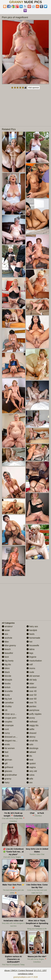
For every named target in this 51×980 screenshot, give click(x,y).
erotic (6, 744)
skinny (31, 737)
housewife (33, 645)
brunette (7, 691)
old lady (32, 680)
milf (30, 665)
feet (5, 752)
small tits (32, 741)
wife (30, 779)
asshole (7, 638)
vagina (31, 767)
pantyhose (33, 710)
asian (6, 630)
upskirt (31, 763)
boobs (6, 684)
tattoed (31, 752)
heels (31, 634)
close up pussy (10, 714)
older (30, 684)
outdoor (32, 687)
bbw (5, 642)
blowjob (7, 680)
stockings (32, 748)
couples (7, 722)
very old (32, 771)
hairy (6, 783)
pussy (31, 718)
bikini (6, 668)
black (6, 672)
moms (31, 668)
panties (31, 706)
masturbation (34, 661)
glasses (7, 771)
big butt (7, 699)
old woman (33, 676)
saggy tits (33, 725)
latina (31, 649)
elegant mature (11, 741)
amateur (7, 626)
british (6, 687)
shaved (31, 733)
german (7, 760)
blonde (7, 676)
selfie (30, 729)
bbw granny (9, 645)
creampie (8, 725)
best (5, 657)
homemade (33, 638)
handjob (32, 630)
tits (29, 756)
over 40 (32, 691)
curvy (6, 733)
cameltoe (8, 703)
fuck (5, 756)
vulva (30, 775)
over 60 (32, 699)
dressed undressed (13, 737)
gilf (5, 763)
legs (30, 653)
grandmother (9, 775)
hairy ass (32, 626)
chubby (7, 706)
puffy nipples (34, 714)
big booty (8, 661)
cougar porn (9, 718)
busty (6, 695)
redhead (32, 722)
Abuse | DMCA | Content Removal (19, 970)
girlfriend (7, 767)
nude (30, 672)
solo (30, 744)
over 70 (32, 703)
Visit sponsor (34, 88)
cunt (5, 729)
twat (30, 760)
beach (6, 649)
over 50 (32, 695)
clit (5, 710)
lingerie (31, 657)
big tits (6, 665)
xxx (30, 783)
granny (7, 779)
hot (29, 642)
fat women (8, 748)
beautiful (7, 653)
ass (5, 634)
